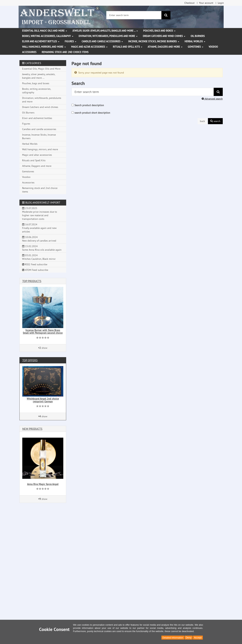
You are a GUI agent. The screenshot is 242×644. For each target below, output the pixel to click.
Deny (189, 638)
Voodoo (213, 47)
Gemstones (196, 47)
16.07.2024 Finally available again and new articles (39, 228)
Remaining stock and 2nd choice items (65, 52)
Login (221, 3)
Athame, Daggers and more (165, 47)
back (202, 121)
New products (32, 429)
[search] (166, 15)
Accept (198, 638)
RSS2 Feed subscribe (35, 264)
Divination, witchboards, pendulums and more (108, 36)
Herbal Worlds (195, 41)
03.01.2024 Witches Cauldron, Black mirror (39, 257)
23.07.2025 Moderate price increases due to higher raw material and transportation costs (40, 214)
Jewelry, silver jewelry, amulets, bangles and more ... (105, 31)
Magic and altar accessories (89, 47)
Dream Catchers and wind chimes (164, 36)
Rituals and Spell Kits (128, 47)
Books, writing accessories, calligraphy (48, 36)
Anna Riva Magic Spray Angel (43, 484)
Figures (71, 41)
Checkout (189, 3)
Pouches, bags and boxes (159, 31)
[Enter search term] (134, 15)
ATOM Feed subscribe (35, 270)
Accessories (29, 52)
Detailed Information (173, 638)
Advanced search (212, 99)
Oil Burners (198, 36)
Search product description (89, 105)
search (215, 121)
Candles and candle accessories (102, 41)
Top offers (30, 360)
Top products (32, 281)
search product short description (92, 113)
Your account (206, 3)
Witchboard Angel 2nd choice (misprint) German (43, 400)
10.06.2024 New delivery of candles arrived (39, 239)
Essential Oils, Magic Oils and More (45, 31)
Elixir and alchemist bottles (41, 41)
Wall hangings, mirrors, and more (44, 47)
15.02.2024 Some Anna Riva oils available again (42, 248)
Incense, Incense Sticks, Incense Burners (154, 41)
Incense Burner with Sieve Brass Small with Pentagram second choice (43, 332)
